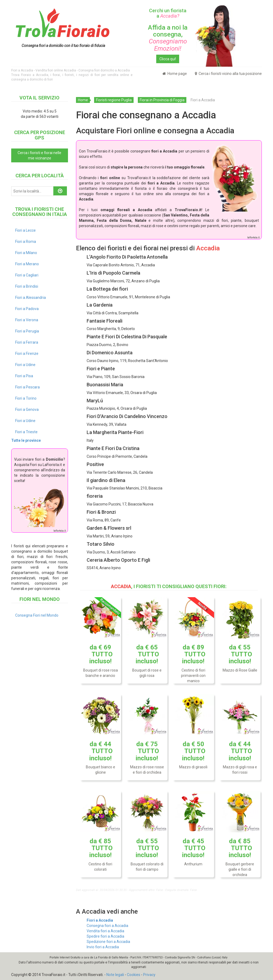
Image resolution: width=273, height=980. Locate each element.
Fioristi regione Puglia (114, 100)
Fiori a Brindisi (27, 286)
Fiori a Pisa (24, 376)
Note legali (115, 975)
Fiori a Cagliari (27, 275)
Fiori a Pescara (27, 387)
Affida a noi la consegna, (168, 38)
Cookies (134, 975)
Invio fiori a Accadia (103, 947)
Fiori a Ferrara (27, 342)
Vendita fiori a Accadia (105, 931)
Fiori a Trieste (26, 432)
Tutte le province (26, 440)
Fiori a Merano (27, 264)
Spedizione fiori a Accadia (108, 942)
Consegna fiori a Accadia (107, 926)
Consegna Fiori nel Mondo (37, 615)
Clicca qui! (168, 59)
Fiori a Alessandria (31, 298)
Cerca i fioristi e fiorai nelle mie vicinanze (39, 155)
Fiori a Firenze (27, 354)
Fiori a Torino (26, 398)
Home (83, 100)
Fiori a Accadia (100, 920)
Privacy (149, 975)
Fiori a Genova (27, 409)
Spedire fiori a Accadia (105, 936)
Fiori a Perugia (27, 331)
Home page (175, 74)
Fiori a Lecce (25, 230)
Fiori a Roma (26, 242)
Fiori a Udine (25, 365)
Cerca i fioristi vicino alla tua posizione (228, 74)
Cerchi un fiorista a (168, 13)
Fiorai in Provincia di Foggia (162, 100)
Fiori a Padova (27, 309)
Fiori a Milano (26, 253)
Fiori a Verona (27, 320)
